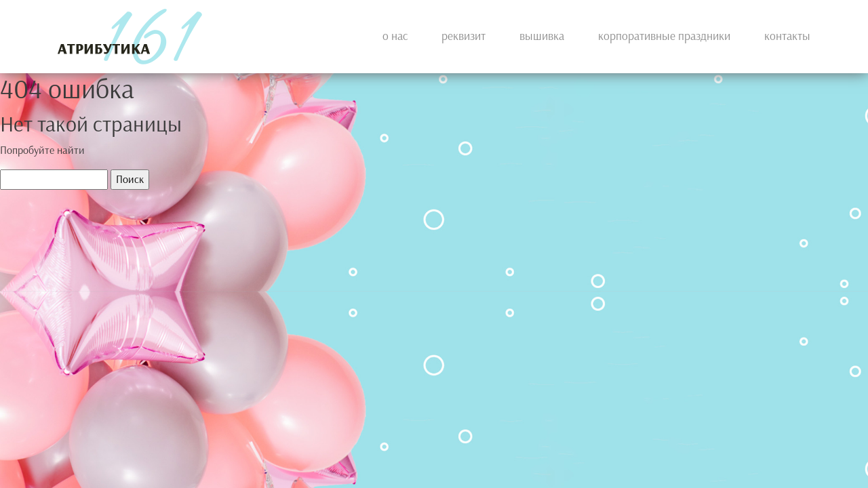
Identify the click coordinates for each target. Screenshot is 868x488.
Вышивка (542, 36)
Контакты (787, 36)
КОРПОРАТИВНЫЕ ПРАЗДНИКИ (664, 36)
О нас (395, 36)
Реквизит (463, 36)
